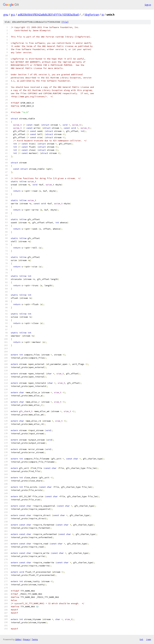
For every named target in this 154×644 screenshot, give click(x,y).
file (65, 22)
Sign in (148, 5)
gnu (6, 15)
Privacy (26, 639)
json (149, 639)
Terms (35, 639)
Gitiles (18, 639)
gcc (13, 15)
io (103, 15)
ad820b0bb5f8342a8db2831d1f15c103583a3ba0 (48, 15)
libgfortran (92, 15)
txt (141, 639)
